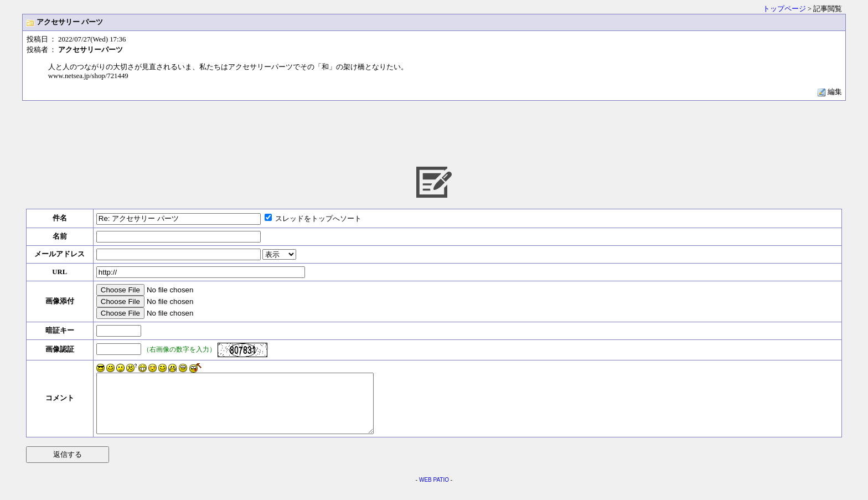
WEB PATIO (434, 491)
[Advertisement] (434, 133)
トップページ (784, 9)
